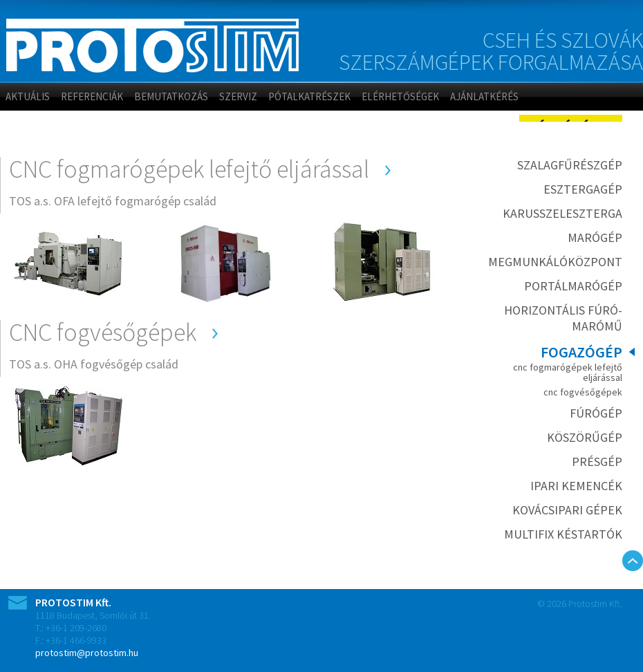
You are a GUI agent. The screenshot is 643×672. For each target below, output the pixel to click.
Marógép (595, 237)
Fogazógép (581, 352)
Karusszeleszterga (562, 213)
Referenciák (92, 96)
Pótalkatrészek (309, 96)
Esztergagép (583, 189)
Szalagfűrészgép (570, 165)
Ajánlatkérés (484, 96)
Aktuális (28, 96)
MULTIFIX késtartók (563, 534)
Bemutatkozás (171, 96)
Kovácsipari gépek (567, 510)
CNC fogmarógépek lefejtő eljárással (568, 372)
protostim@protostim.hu (87, 653)
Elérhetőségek (400, 96)
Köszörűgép (585, 437)
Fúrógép (596, 413)
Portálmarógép (573, 286)
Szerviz (238, 96)
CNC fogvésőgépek (583, 392)
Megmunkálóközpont (555, 262)
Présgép (597, 461)
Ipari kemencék (576, 486)
